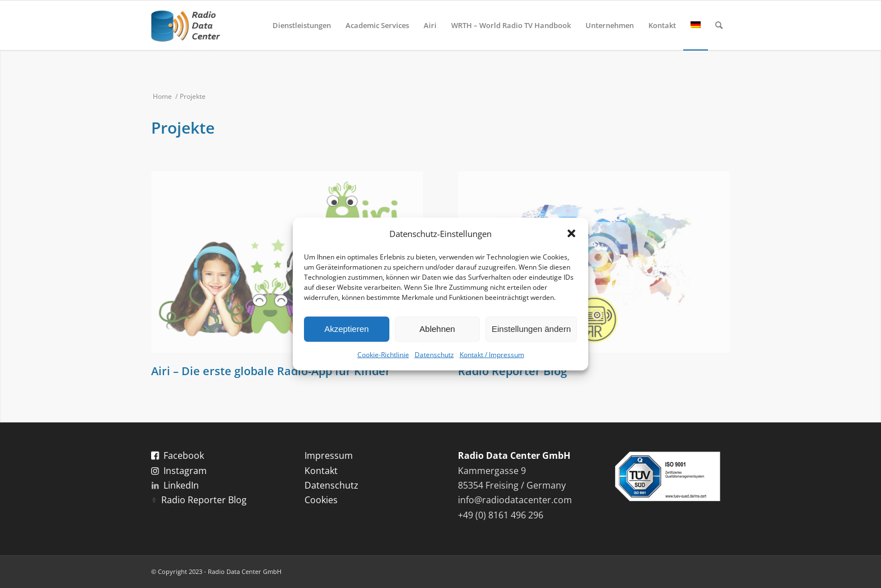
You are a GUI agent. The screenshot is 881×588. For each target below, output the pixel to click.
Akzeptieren (346, 329)
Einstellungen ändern (531, 329)
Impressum (329, 455)
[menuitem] (302, 25)
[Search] (719, 25)
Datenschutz (434, 355)
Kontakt (321, 471)
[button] (571, 233)
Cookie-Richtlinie (383, 355)
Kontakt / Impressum (492, 355)
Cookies (321, 500)
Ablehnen (437, 329)
